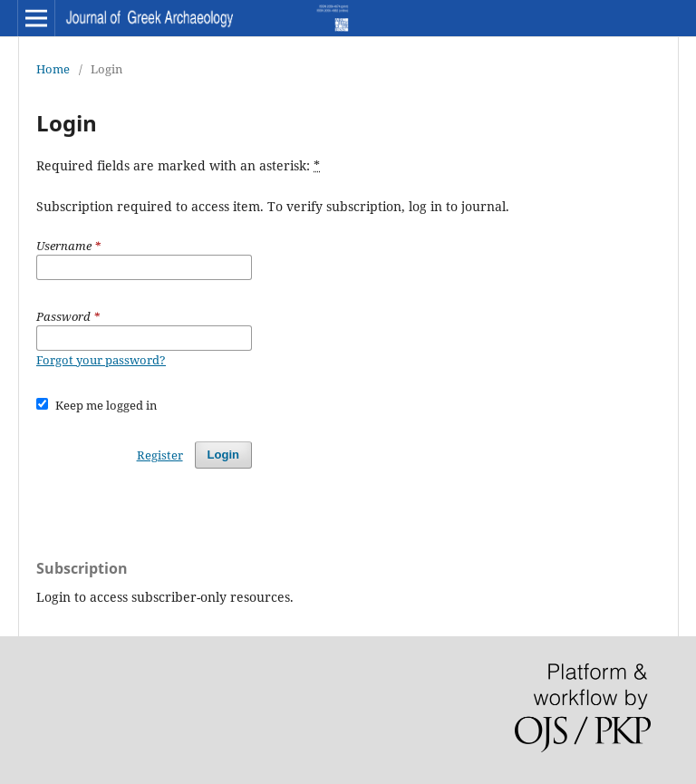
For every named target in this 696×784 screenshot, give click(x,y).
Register (160, 455)
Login (223, 455)
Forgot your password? (101, 360)
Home (53, 69)
